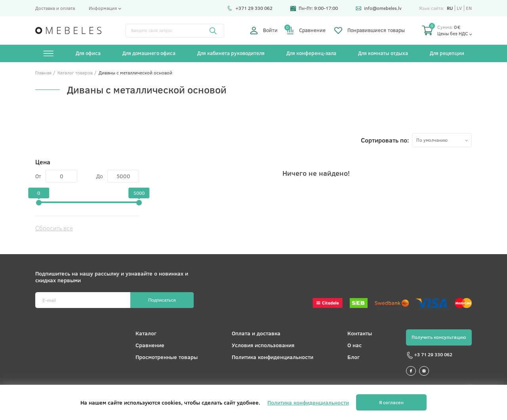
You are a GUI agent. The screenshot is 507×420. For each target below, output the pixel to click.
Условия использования (263, 345)
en (469, 8)
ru (450, 8)
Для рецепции (447, 53)
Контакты (360, 333)
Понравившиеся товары (369, 30)
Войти (264, 30)
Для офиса (88, 53)
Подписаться (162, 300)
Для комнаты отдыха (383, 53)
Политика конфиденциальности (273, 357)
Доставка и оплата (55, 8)
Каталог (146, 333)
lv (459, 8)
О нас (355, 345)
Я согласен (391, 402)
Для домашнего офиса (149, 53)
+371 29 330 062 (250, 8)
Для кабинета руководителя (231, 53)
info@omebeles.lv (379, 8)
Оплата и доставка (256, 333)
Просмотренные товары (167, 357)
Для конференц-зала (311, 53)
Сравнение (306, 30)
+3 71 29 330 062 (429, 355)
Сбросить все (54, 228)
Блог (354, 357)
